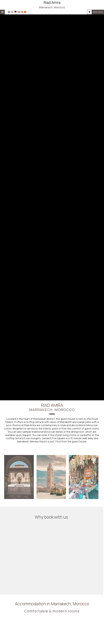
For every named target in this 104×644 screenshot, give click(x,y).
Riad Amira (52, 5)
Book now (98, 12)
